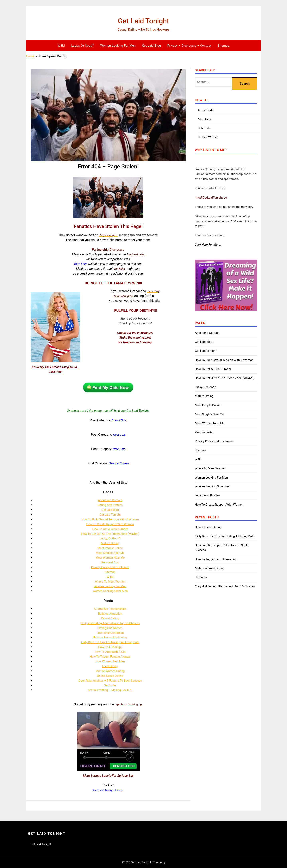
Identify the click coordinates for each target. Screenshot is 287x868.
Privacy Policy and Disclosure (110, 567)
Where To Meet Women (110, 581)
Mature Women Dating (110, 671)
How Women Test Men (110, 661)
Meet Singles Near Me (110, 553)
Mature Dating (110, 543)
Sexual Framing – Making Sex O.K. (110, 690)
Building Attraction (110, 613)
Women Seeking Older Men (110, 591)
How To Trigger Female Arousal (110, 657)
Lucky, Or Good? (83, 46)
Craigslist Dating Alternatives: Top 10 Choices (110, 623)
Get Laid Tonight (143, 20)
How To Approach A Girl (110, 652)
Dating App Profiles (110, 505)
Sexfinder (110, 685)
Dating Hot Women (110, 628)
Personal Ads (110, 562)
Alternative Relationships (110, 609)
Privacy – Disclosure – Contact (189, 46)
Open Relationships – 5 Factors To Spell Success (110, 680)
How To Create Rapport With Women (110, 524)
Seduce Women (208, 137)
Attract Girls (206, 110)
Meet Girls (204, 119)
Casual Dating (110, 618)
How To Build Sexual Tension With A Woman (110, 519)
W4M (61, 46)
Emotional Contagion (110, 633)
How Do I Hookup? (110, 647)
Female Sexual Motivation (110, 637)
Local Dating (110, 666)
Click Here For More (207, 245)
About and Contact (110, 500)
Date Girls (204, 128)
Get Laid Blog (151, 46)
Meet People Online (110, 548)
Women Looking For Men (118, 46)
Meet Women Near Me (110, 558)
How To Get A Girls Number (110, 529)
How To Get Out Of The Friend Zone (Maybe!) (110, 534)
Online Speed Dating (110, 676)
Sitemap (224, 46)
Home (30, 56)
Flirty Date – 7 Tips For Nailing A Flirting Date (110, 642)
